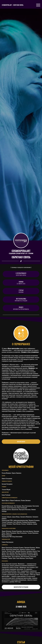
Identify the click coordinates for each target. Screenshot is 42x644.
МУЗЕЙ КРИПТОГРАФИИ (21, 587)
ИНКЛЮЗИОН (21, 442)
